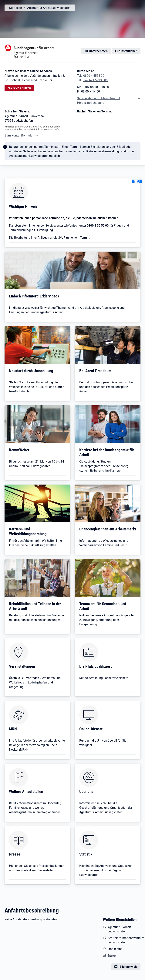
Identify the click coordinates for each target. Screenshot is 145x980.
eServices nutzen (19, 88)
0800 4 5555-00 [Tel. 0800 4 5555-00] (94, 76)
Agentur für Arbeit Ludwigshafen (49, 8)
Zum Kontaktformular (19, 135)
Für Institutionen (126, 51)
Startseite (15, 8)
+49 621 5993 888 (95, 80)
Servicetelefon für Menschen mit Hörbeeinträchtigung (99, 101)
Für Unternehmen (96, 51)
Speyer (112, 956)
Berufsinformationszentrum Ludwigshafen (124, 940)
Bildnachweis (128, 967)
